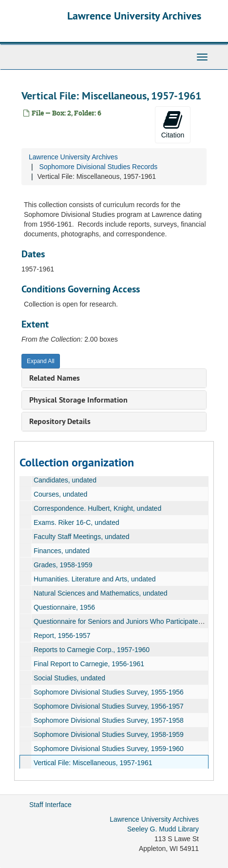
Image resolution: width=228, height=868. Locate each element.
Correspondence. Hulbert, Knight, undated (97, 508)
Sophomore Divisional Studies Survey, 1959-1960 (109, 749)
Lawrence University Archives (134, 16)
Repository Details (60, 421)
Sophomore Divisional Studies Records (98, 167)
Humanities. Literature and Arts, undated (95, 579)
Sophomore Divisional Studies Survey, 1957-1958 (109, 720)
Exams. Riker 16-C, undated (76, 522)
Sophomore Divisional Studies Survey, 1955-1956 (109, 692)
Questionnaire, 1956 (64, 607)
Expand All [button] (41, 361)
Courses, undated (61, 494)
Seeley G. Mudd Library (163, 829)
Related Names (55, 378)
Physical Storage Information (78, 400)
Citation (173, 124)
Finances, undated (62, 551)
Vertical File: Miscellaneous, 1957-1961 (93, 763)
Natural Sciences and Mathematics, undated (101, 593)
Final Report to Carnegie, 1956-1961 (89, 664)
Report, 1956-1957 (62, 636)
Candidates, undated (65, 480)
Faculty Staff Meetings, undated (82, 537)
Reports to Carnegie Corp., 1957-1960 (92, 650)
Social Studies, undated (69, 678)
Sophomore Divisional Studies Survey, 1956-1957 (109, 706)
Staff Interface (50, 805)
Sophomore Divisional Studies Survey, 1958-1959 (109, 734)
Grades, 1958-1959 (63, 565)
